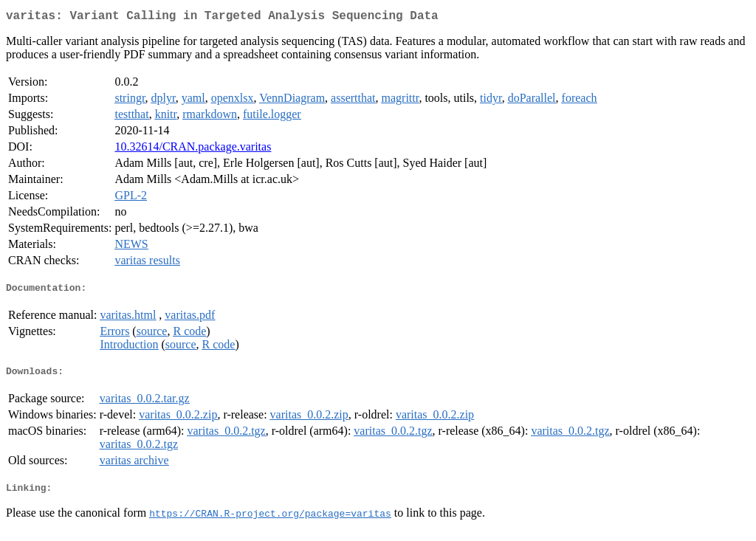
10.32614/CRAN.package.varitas (193, 149)
